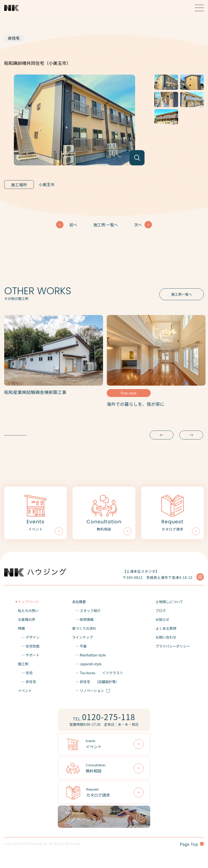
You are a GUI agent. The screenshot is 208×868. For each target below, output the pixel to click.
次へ (138, 225)
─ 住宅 (25, 673)
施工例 (23, 664)
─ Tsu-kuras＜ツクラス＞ (98, 673)
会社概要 (79, 602)
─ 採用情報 (83, 619)
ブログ (161, 611)
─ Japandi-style (87, 664)
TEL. (104, 717)
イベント (25, 690)
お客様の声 (27, 619)
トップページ (28, 602)
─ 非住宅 (27, 682)
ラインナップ (83, 637)
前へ (73, 225)
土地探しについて (169, 602)
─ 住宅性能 (29, 646)
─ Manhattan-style (89, 655)
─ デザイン (29, 637)
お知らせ (162, 619)
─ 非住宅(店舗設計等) (94, 682)
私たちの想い (28, 611)
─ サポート (29, 655)
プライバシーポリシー (173, 646)
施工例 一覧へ (106, 225)
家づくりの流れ (84, 628)
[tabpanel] (54, 357)
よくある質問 (166, 628)
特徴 (21, 628)
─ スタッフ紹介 (86, 611)
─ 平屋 (79, 646)
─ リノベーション (91, 690)
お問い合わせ (166, 637)
